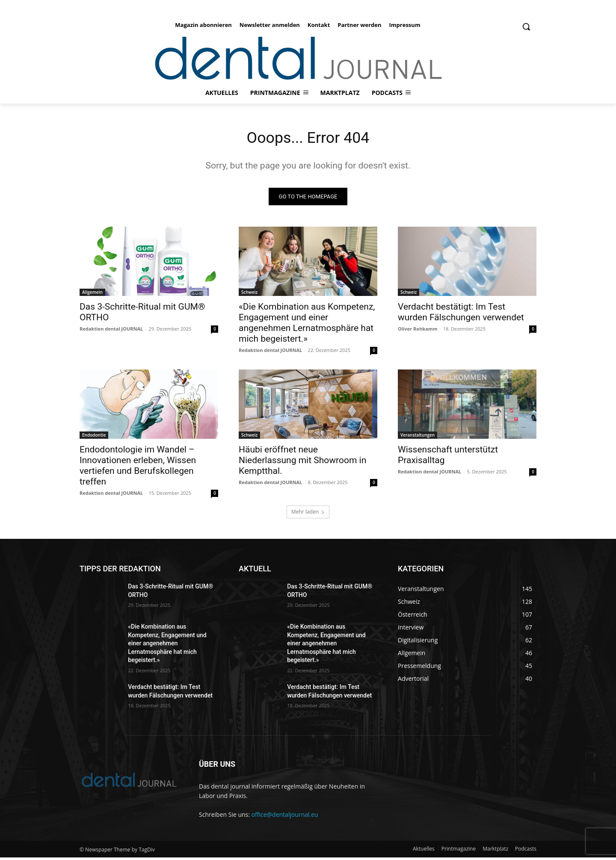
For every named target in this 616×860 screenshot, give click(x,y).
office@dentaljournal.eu (285, 817)
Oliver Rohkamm (418, 331)
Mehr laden (308, 514)
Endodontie (94, 437)
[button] (526, 27)
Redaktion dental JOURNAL (111, 331)
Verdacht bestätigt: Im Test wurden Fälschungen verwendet (461, 315)
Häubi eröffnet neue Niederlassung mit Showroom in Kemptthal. (302, 463)
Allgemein (92, 295)
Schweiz (249, 295)
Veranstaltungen (418, 437)
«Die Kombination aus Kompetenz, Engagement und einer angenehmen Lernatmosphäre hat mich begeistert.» (307, 325)
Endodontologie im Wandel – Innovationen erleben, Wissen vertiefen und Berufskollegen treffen (138, 468)
